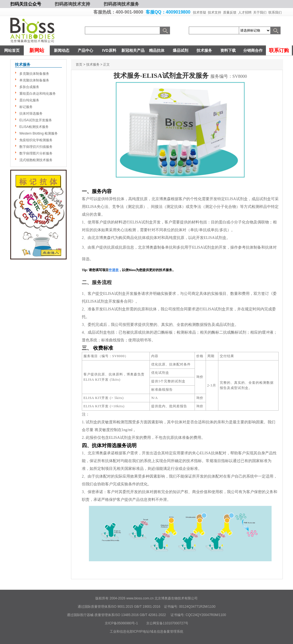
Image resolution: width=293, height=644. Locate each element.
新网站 (37, 50)
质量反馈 (230, 12)
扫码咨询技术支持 (72, 4)
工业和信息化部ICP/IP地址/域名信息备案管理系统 (146, 632)
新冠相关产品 (133, 50)
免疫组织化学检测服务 (36, 140)
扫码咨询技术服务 (121, 4)
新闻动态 (62, 50)
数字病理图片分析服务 (36, 153)
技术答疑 (200, 12)
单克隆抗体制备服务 (34, 80)
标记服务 (26, 107)
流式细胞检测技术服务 (36, 160)
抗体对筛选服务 (31, 114)
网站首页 (12, 50)
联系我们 (275, 12)
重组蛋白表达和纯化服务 (38, 94)
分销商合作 (253, 50)
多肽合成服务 (29, 87)
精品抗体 (157, 50)
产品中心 (85, 50)
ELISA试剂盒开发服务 (36, 120)
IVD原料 (109, 50)
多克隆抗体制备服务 (34, 74)
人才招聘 (245, 12)
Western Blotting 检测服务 (39, 133)
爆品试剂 (180, 50)
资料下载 (228, 50)
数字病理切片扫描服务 (36, 147)
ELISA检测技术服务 (34, 127)
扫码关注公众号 (26, 4)
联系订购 (279, 50)
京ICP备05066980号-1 (121, 623)
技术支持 (214, 12)
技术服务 (204, 50)
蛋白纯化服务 (29, 100)
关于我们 (260, 12)
